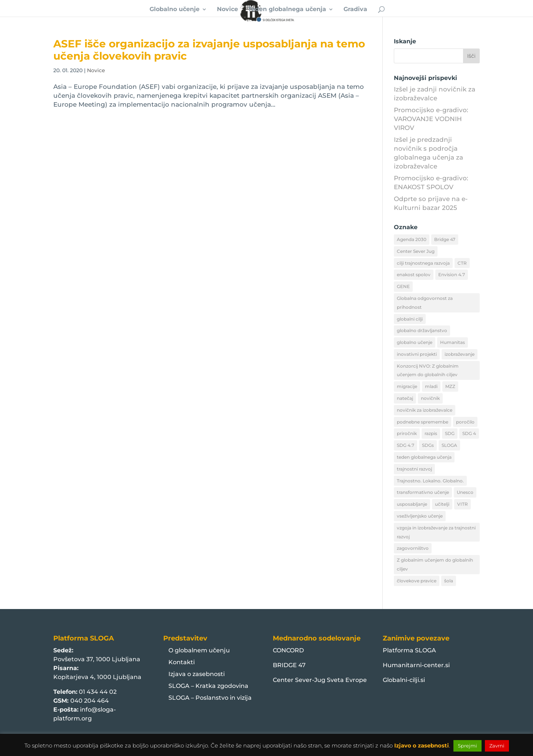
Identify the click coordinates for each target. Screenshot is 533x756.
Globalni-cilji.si (404, 680)
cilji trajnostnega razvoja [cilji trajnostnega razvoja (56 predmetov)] (423, 263)
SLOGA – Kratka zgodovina (208, 686)
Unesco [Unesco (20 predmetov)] (465, 492)
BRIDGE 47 (289, 665)
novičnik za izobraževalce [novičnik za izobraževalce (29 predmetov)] (425, 410)
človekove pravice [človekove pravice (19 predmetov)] (417, 581)
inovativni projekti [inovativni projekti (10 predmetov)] (417, 354)
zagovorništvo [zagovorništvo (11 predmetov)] (413, 548)
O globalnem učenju (199, 650)
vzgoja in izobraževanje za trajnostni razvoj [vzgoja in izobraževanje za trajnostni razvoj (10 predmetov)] (436, 532)
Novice (227, 10)
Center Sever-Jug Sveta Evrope (320, 680)
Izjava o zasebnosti (197, 674)
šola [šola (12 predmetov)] (449, 581)
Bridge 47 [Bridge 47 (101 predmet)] (445, 239)
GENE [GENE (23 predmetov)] (403, 286)
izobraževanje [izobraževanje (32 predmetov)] (460, 354)
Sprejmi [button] (467, 746)
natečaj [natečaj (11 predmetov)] (405, 398)
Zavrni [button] (497, 746)
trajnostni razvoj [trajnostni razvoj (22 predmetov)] (414, 469)
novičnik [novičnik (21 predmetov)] (430, 398)
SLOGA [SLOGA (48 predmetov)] (449, 445)
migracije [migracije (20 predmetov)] (407, 386)
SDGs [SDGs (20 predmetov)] (428, 445)
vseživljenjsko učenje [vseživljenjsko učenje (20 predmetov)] (420, 516)
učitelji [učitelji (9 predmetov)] (442, 504)
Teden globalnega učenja (287, 10)
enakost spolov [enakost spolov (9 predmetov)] (414, 275)
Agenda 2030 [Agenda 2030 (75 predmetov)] (412, 239)
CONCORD (288, 650)
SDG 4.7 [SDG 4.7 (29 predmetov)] (405, 445)
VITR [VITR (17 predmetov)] (462, 504)
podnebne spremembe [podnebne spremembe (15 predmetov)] (423, 422)
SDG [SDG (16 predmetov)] (450, 433)
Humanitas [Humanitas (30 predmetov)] (452, 342)
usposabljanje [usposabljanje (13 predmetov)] (412, 504)
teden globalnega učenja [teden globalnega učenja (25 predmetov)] (424, 457)
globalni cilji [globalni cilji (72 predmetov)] (410, 319)
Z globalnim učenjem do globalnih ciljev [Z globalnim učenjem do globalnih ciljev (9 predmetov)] (435, 564)
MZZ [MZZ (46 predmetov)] (450, 386)
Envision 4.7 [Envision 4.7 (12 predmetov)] (452, 275)
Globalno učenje (175, 10)
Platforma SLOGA (409, 650)
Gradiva (355, 10)
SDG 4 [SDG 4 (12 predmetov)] (469, 433)
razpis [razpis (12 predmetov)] (431, 433)
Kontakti (182, 662)
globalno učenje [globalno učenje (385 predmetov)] (415, 342)
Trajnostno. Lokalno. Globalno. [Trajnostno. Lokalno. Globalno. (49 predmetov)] (430, 481)
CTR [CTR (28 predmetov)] (462, 263)
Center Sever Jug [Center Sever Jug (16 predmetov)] (416, 251)
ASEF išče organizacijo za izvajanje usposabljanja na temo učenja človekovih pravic (209, 50)
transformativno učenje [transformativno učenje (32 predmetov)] (423, 492)
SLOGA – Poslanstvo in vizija (210, 698)
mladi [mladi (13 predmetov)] (431, 386)
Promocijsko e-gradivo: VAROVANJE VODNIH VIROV (431, 119)
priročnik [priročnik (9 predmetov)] (407, 433)
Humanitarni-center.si (416, 665)
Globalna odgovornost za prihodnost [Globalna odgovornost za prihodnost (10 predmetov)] (425, 303)
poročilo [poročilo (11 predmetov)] (465, 422)
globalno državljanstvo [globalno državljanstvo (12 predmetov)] (422, 330)
